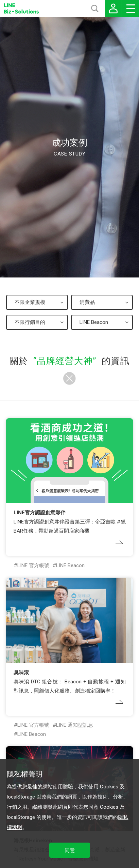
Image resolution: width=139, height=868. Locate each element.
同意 (70, 850)
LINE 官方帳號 (33, 565)
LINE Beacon (70, 565)
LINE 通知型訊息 (75, 725)
